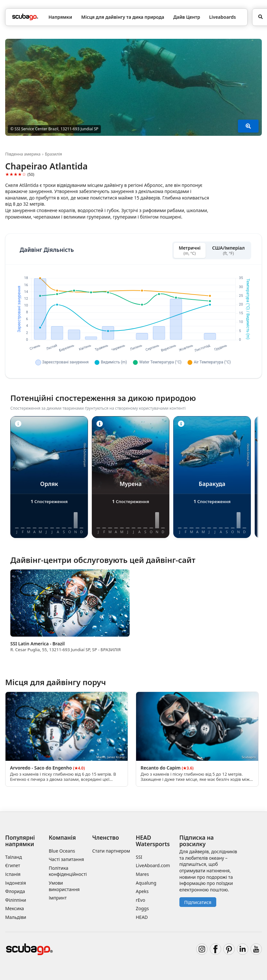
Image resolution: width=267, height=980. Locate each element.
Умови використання (64, 886)
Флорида (15, 891)
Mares (142, 874)
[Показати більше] (248, 126)
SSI (139, 857)
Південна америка (23, 154)
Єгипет (13, 865)
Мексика (15, 908)
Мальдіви (16, 917)
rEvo (140, 900)
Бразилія (53, 154)
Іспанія (13, 874)
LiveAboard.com (153, 865)
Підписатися (198, 902)
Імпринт (58, 898)
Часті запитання (66, 859)
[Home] (25, 17)
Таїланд (14, 857)
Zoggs (142, 908)
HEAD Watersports (153, 840)
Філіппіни (16, 900)
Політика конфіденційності (68, 871)
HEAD (142, 917)
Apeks (142, 891)
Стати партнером (111, 851)
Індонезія (16, 883)
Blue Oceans (62, 851)
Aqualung (146, 883)
